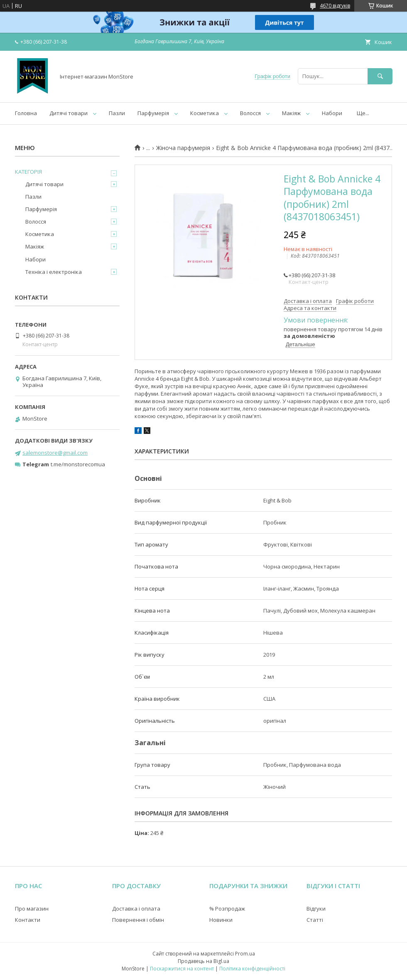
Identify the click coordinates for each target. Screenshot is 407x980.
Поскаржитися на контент (182, 969)
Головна (26, 113)
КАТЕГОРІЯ (28, 172)
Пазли (117, 113)
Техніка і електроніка (54, 272)
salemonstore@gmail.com (55, 453)
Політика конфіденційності (252, 969)
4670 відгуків (335, 6)
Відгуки (316, 909)
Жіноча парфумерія (183, 148)
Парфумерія (153, 113)
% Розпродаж (227, 909)
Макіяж (291, 113)
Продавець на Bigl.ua (203, 961)
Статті (315, 920)
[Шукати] (380, 76)
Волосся (250, 113)
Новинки (221, 920)
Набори (332, 113)
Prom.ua (245, 954)
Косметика (205, 113)
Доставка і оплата (136, 909)
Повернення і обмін (138, 920)
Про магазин (32, 909)
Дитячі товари (69, 113)
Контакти (28, 920)
